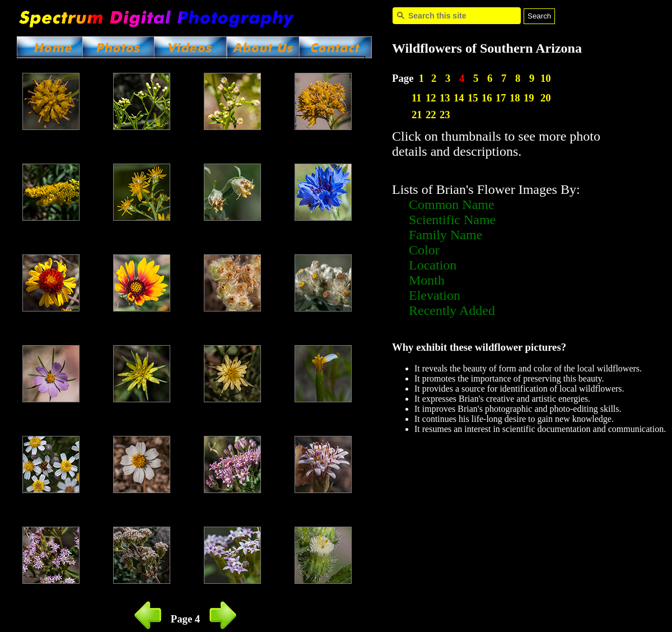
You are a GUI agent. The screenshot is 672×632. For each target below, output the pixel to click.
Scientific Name (452, 220)
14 (459, 98)
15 (473, 98)
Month (427, 280)
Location (433, 265)
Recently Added (452, 310)
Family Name (445, 235)
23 (445, 115)
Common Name (452, 205)
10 (546, 78)
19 (529, 98)
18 (515, 98)
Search (539, 16)
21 (417, 115)
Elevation (435, 295)
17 (501, 98)
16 (487, 98)
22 (431, 115)
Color (424, 250)
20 (546, 98)
